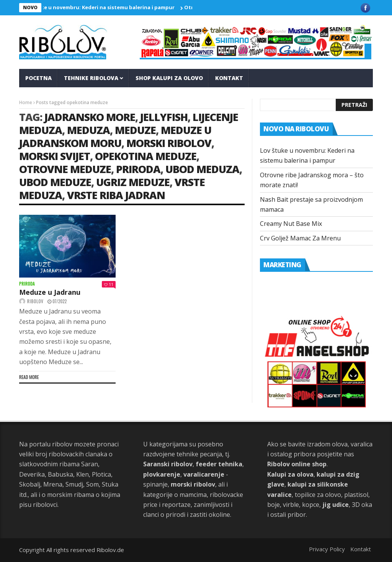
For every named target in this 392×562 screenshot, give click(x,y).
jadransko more (90, 117)
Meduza (88, 130)
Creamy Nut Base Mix (291, 224)
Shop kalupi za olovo (169, 78)
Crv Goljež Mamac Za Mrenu (300, 238)
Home (26, 102)
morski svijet (55, 156)
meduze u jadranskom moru (115, 136)
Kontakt (229, 78)
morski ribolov (169, 143)
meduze (135, 130)
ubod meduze (55, 182)
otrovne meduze (65, 169)
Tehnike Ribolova (91, 78)
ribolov (35, 301)
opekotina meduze (146, 156)
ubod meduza (202, 169)
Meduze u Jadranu (50, 292)
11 (109, 284)
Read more (29, 377)
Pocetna (38, 78)
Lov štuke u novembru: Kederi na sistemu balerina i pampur (101, 7)
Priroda (27, 284)
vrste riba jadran (116, 195)
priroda (138, 169)
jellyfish (164, 117)
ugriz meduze (133, 182)
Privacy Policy (327, 549)
